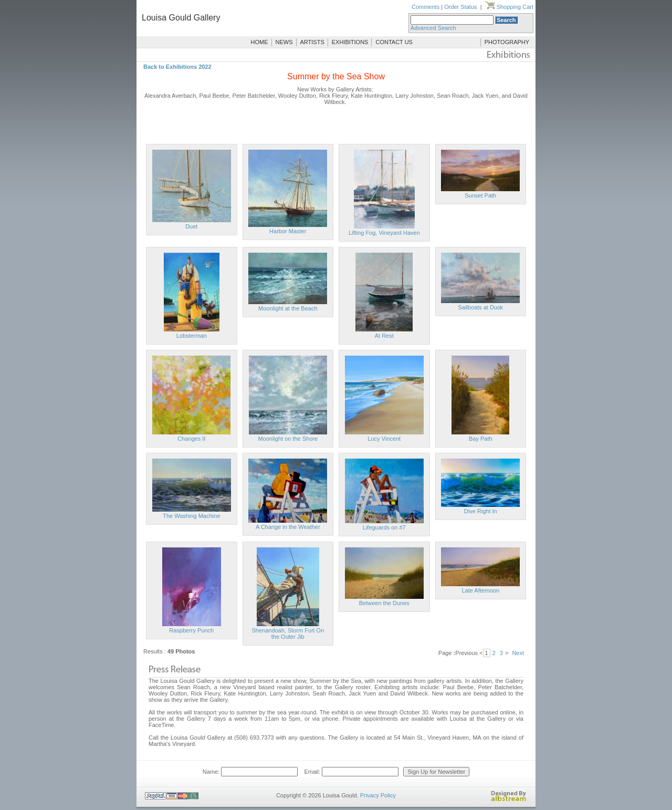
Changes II (191, 439)
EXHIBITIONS (350, 42)
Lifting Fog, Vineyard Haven (384, 233)
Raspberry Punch (191, 630)
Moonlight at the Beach (288, 308)
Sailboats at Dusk (480, 307)
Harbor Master (288, 231)
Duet (191, 226)
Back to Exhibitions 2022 (177, 67)
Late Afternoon (480, 590)
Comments (426, 7)
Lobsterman (192, 336)
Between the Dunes (384, 603)
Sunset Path (480, 195)
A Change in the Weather (288, 527)
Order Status (460, 7)
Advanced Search (433, 28)
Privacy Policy (378, 795)
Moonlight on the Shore (288, 439)
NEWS (284, 42)
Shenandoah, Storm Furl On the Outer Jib (288, 634)
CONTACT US (394, 42)
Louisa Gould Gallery (181, 18)
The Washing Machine (191, 516)
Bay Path (481, 439)
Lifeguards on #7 (384, 527)
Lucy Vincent (384, 439)
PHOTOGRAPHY (507, 42)
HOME (260, 42)
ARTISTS (312, 42)
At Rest (384, 336)
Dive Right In (481, 511)
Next (518, 653)
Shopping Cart (509, 7)
